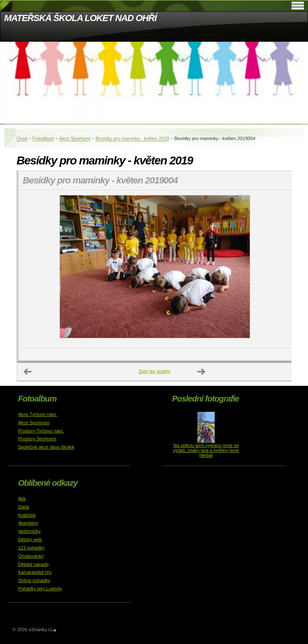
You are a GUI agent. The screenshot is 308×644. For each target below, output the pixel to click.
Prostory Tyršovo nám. (41, 431)
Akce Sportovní (75, 138)
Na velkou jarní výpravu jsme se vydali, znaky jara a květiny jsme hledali (206, 450)
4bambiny (28, 523)
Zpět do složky (154, 371)
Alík (22, 499)
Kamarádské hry (35, 572)
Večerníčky (30, 531)
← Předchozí (28, 372)
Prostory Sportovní (37, 439)
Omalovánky (31, 556)
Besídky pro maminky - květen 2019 (133, 138)
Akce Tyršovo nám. (38, 414)
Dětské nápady (34, 564)
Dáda (24, 507)
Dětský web (30, 539)
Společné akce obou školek (46, 447)
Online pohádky (34, 580)
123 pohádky (31, 548)
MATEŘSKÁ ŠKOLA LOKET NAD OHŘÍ (80, 18)
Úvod (22, 138)
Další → (201, 372)
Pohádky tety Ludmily (40, 589)
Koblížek (27, 515)
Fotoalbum (44, 138)
